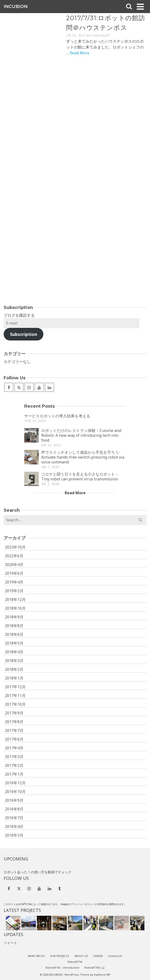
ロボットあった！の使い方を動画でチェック (38, 872)
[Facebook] (9, 387)
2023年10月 (15, 547)
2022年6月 (14, 556)
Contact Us (115, 956)
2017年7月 (14, 730)
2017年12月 (15, 687)
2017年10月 (15, 704)
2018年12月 (15, 599)
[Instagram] (29, 387)
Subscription (24, 334)
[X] (19, 387)
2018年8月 (14, 626)
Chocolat (101, 35)
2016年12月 (15, 783)
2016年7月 (14, 818)
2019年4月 (14, 582)
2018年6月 (14, 634)
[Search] (129, 7)
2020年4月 (14, 565)
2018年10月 (15, 608)
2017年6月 (14, 739)
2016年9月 (14, 800)
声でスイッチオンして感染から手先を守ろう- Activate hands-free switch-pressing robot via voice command (83, 457)
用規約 (103, 904)
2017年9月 (14, 713)
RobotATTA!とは (95, 968)
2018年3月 (14, 661)
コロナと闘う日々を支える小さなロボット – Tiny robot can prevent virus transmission (80, 477)
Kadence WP (102, 975)
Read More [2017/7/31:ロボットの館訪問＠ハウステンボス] (80, 53)
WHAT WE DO (36, 956)
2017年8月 (14, 722)
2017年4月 (14, 748)
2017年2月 (14, 765)
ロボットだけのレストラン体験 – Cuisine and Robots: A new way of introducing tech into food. (81, 435)
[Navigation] (140, 7)
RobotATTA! (75, 962)
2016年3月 (14, 835)
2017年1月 (14, 774)
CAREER (98, 956)
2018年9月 (14, 617)
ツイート (10, 943)
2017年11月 (15, 696)
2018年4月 (14, 652)
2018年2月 (14, 669)
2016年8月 (14, 809)
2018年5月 (14, 643)
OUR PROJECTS (60, 956)
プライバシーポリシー (83, 904)
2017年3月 (14, 757)
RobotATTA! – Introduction (63, 968)
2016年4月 (14, 826)
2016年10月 (15, 792)
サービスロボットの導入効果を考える (57, 416)
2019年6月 (14, 573)
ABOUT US (81, 956)
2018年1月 (14, 678)
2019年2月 (14, 591)
